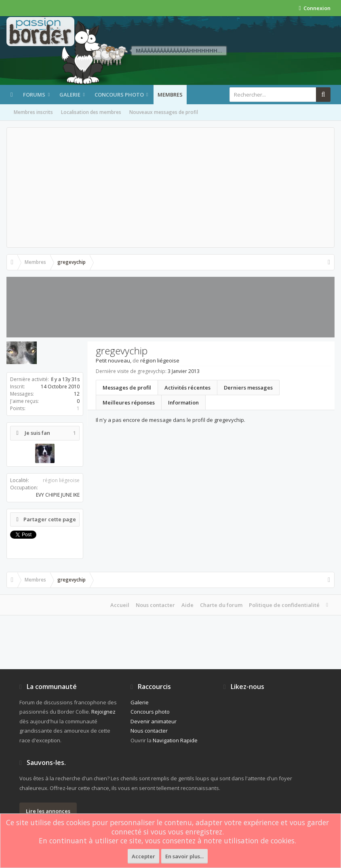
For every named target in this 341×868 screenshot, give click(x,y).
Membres (170, 95)
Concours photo (119, 95)
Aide (187, 605)
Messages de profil (127, 388)
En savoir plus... (184, 856)
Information (183, 402)
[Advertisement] (170, 188)
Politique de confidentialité (284, 605)
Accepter (143, 856)
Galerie (70, 95)
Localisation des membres (91, 112)
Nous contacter (155, 605)
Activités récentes (187, 388)
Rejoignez (103, 712)
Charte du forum (221, 605)
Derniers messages (248, 388)
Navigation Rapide (175, 740)
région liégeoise (61, 480)
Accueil (120, 605)
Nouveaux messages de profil (164, 112)
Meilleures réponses (129, 402)
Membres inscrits (33, 112)
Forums (34, 95)
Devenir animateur (154, 721)
